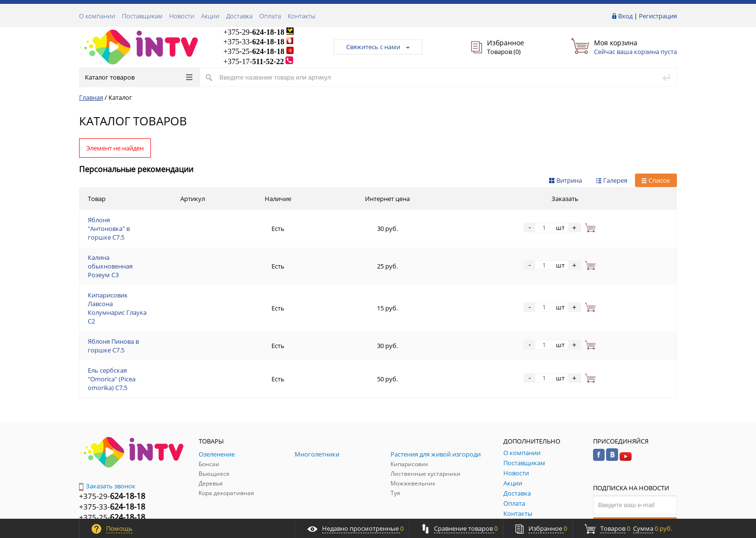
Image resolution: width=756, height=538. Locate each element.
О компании (97, 16)
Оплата (270, 16)
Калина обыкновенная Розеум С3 (138, 244)
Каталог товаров (139, 77)
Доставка (239, 16)
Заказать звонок (107, 414)
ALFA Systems (660, 510)
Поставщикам (142, 16)
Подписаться (635, 452)
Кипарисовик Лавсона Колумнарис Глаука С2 (155, 268)
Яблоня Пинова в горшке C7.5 (132, 291)
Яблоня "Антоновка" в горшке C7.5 (140, 221)
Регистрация (658, 16)
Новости (182, 16)
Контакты (302, 16)
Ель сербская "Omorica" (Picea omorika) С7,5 (152, 314)
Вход (625, 16)
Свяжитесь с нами (378, 47)
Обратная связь (108, 467)
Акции (210, 16)
